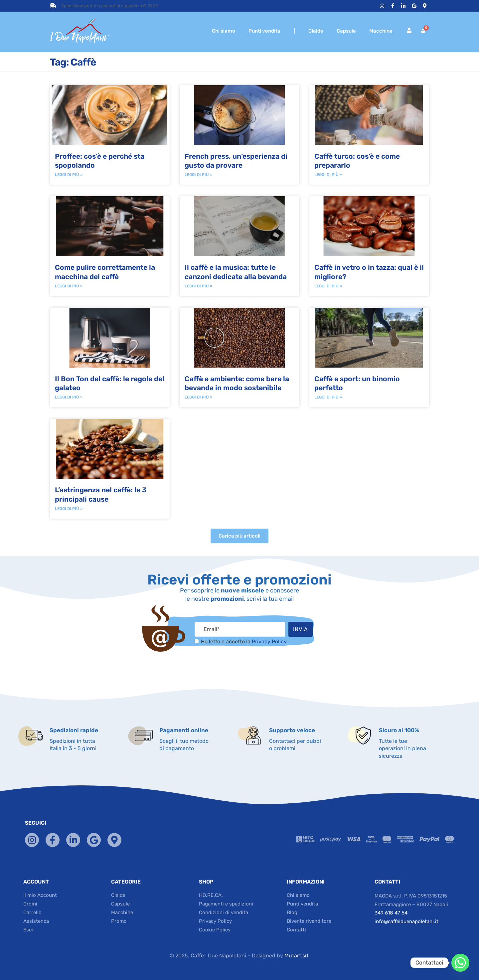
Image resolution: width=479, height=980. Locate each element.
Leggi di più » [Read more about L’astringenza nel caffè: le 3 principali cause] (69, 509)
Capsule (346, 31)
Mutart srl (296, 956)
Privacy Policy (269, 642)
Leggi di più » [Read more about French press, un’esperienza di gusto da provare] (198, 175)
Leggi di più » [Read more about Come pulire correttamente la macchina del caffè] (69, 286)
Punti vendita (264, 31)
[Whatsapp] (460, 963)
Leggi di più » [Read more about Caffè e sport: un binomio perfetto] (328, 397)
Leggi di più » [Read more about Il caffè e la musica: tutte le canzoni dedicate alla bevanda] (198, 286)
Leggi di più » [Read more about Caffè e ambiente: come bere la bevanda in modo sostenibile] (198, 397)
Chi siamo (224, 31)
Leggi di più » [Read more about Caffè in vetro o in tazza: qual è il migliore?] (328, 286)
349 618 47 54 (391, 913)
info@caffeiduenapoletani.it (406, 921)
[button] (239, 536)
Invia (301, 629)
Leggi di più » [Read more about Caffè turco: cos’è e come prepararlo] (328, 175)
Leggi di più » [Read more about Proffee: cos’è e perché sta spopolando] (69, 175)
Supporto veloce (292, 730)
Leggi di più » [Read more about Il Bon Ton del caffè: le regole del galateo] (69, 397)
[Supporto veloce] (253, 735)
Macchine (381, 31)
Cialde (316, 31)
